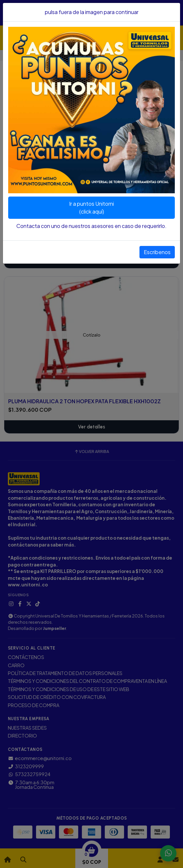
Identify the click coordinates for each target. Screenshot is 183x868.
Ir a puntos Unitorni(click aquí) (91, 208)
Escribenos (157, 252)
